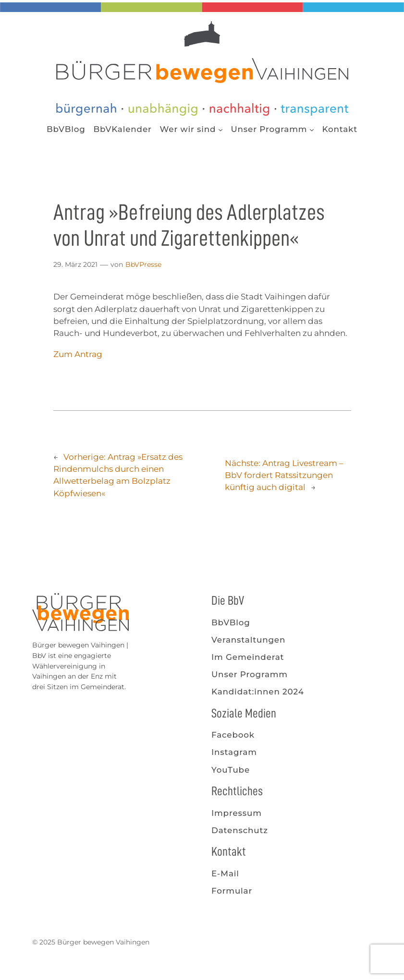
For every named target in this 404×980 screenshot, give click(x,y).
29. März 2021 (75, 264)
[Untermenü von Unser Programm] (312, 129)
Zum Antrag (78, 354)
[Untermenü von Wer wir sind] (220, 129)
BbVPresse (143, 264)
